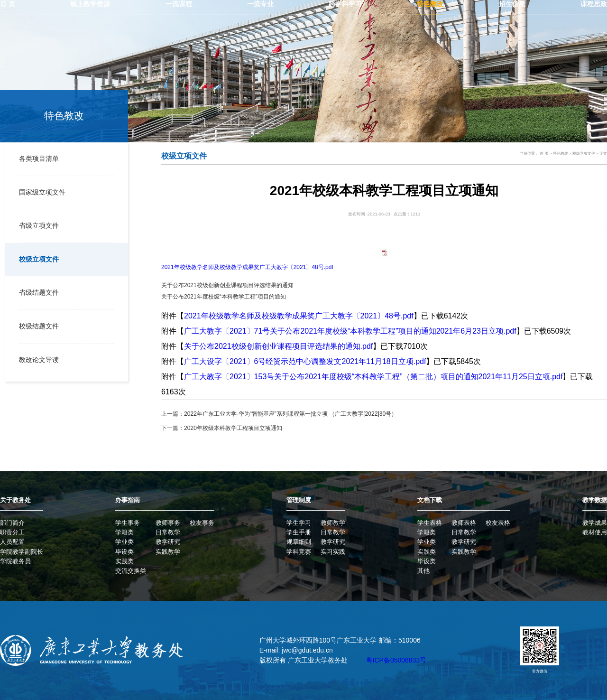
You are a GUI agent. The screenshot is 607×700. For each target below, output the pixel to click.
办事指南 (128, 500)
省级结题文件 (37, 292)
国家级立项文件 (41, 192)
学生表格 (430, 523)
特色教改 (561, 154)
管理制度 (299, 500)
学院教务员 (15, 561)
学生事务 (128, 523)
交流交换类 (131, 571)
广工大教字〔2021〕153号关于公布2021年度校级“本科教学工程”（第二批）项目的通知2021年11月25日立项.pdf (373, 377)
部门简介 (12, 523)
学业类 (124, 542)
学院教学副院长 (22, 551)
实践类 (124, 561)
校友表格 (498, 523)
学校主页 (584, 21)
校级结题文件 (37, 325)
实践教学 (168, 551)
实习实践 (333, 551)
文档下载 (430, 500)
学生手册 (299, 532)
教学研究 (168, 542)
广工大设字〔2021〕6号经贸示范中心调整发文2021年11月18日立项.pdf (305, 361)
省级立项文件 (37, 225)
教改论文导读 (37, 359)
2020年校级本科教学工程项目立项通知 (233, 428)
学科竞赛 (299, 551)
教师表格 (464, 523)
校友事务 (202, 523)
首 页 (544, 154)
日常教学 (168, 532)
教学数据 (595, 500)
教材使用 (595, 532)
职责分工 (12, 532)
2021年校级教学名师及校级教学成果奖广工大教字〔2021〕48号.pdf (247, 267)
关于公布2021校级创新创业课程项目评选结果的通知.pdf (278, 346)
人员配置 (12, 542)
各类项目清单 (37, 159)
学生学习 (299, 523)
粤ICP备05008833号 (396, 660)
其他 (423, 571)
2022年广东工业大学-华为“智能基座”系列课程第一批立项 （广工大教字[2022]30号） (290, 414)
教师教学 (333, 523)
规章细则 (299, 542)
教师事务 (168, 523)
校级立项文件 (37, 258)
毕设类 (124, 551)
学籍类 (124, 532)
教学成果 (595, 523)
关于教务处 (15, 500)
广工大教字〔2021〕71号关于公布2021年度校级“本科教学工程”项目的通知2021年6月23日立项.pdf (350, 331)
